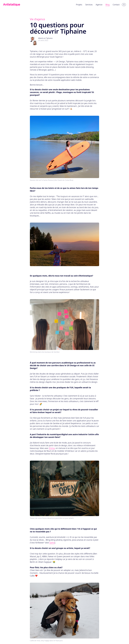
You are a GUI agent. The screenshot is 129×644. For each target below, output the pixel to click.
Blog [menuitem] (108, 5)
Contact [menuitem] (116, 5)
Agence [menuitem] (99, 5)
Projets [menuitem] (79, 5)
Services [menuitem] (89, 5)
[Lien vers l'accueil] (12, 5)
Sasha (52, 543)
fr (124, 5)
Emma (52, 448)
